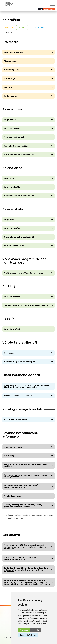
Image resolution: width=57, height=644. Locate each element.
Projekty (22, 28)
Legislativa (9, 32)
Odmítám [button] (36, 630)
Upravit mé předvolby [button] (28, 635)
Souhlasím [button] (24, 630)
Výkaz (40, 9)
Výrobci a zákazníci (39, 28)
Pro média (9, 28)
